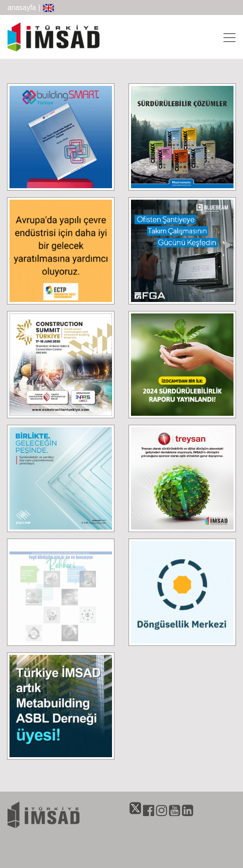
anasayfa (22, 7)
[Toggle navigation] (226, 37)
